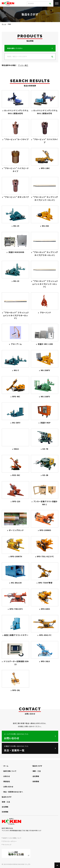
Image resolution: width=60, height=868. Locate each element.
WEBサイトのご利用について (12, 838)
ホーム (4, 24)
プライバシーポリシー (10, 841)
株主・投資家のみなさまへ (13, 792)
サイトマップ (7, 845)
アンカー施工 (23, 65)
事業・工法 (37, 771)
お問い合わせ (8, 787)
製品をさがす (37, 766)
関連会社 (7, 781)
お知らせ (7, 776)
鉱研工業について (10, 771)
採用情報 (36, 781)
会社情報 (36, 776)
